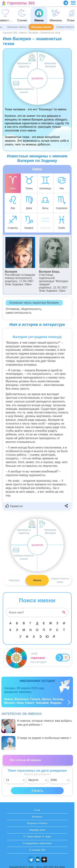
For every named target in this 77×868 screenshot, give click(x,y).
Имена (37, 580)
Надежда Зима (37, 830)
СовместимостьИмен (60, 580)
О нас (37, 810)
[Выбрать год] (59, 780)
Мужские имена (17, 27)
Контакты (37, 817)
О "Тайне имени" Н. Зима (37, 837)
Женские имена (41, 27)
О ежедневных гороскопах (37, 843)
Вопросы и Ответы (37, 823)
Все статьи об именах (25, 760)
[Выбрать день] (15, 780)
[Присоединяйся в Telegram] (66, 3)
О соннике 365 (37, 850)
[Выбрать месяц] (37, 780)
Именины (14, 580)
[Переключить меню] (73, 3)
